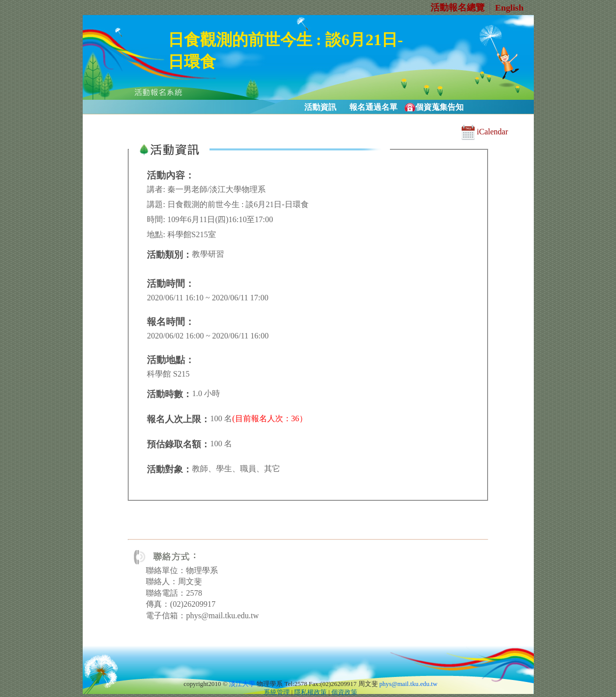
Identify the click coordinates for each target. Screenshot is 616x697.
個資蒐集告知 (440, 107)
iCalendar (485, 132)
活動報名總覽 (458, 8)
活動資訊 (320, 107)
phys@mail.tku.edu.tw (408, 684)
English (509, 8)
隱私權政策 (311, 692)
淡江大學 (242, 684)
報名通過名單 (373, 107)
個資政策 (344, 692)
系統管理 (277, 692)
